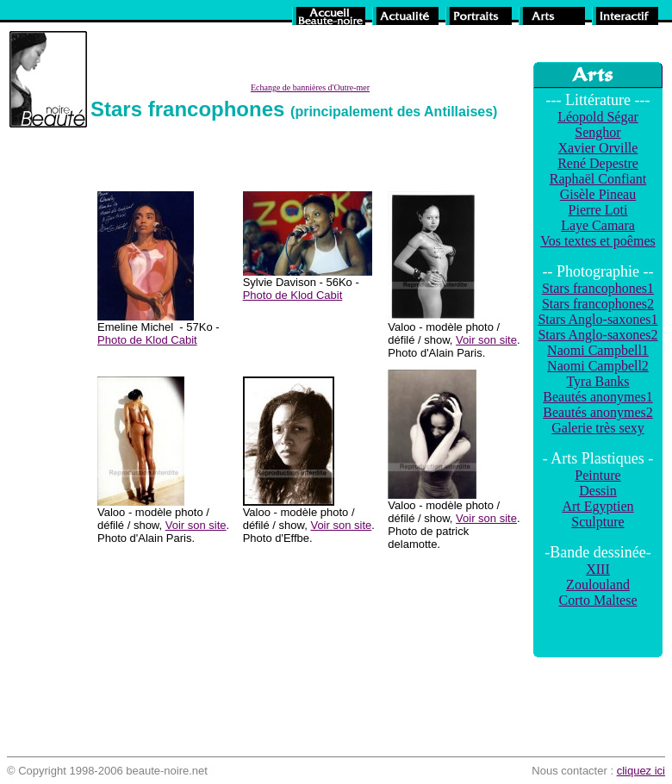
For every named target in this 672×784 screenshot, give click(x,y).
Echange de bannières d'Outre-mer (310, 87)
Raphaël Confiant (598, 179)
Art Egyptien (597, 506)
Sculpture (597, 522)
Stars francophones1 (598, 288)
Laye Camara (598, 225)
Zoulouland (598, 585)
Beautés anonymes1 (598, 397)
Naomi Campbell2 (598, 366)
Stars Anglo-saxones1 (597, 319)
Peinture (597, 475)
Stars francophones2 (598, 304)
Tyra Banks (597, 381)
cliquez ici (641, 771)
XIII (598, 569)
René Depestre (598, 163)
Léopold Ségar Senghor (598, 124)
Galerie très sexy (598, 428)
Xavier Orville (598, 148)
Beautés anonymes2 (598, 412)
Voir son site (486, 340)
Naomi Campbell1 (598, 350)
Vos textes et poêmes (597, 241)
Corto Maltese (597, 600)
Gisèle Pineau (598, 194)
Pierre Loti (598, 210)
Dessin (598, 491)
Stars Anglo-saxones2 (597, 335)
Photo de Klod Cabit (147, 340)
